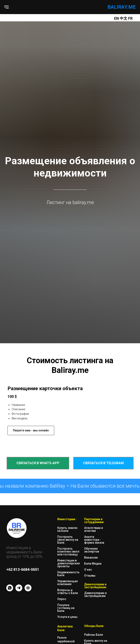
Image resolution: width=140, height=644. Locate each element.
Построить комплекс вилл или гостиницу (68, 551)
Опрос (62, 599)
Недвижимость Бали (68, 574)
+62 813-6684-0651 (23, 569)
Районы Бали (94, 635)
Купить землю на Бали (67, 529)
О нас (88, 570)
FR (130, 18)
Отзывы (90, 576)
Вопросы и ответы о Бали (68, 592)
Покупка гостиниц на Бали (66, 608)
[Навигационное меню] (6, 7)
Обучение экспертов (92, 550)
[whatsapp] (10, 590)
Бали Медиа (93, 564)
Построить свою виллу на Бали (68, 540)
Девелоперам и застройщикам (95, 594)
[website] (28, 590)
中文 (124, 18)
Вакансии (91, 558)
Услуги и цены (67, 617)
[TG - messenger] (19, 590)
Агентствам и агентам (94, 529)
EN (117, 18)
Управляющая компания (67, 583)
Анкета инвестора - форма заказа (94, 540)
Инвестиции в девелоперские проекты (69, 563)
